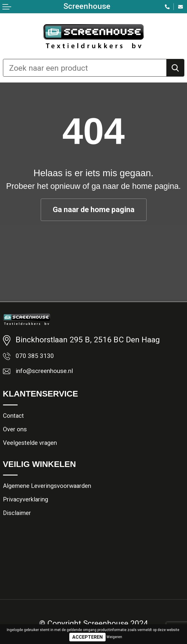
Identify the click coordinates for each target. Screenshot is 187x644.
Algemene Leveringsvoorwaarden (59, 500)
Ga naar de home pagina (93, 210)
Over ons (18, 438)
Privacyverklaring (32, 516)
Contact (16, 422)
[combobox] (85, 68)
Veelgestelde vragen (36, 454)
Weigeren (114, 637)
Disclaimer (21, 532)
